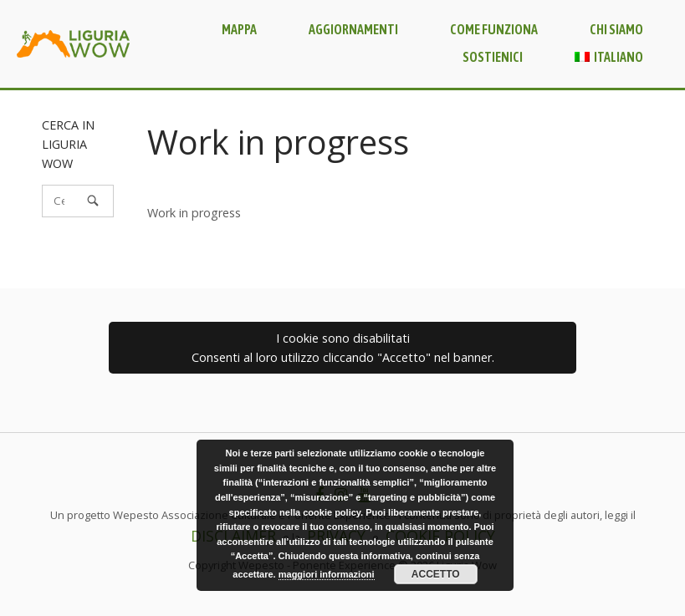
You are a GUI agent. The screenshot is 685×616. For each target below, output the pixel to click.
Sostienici (493, 57)
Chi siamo (616, 29)
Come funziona (494, 29)
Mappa (239, 29)
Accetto (436, 574)
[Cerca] (93, 201)
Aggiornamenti (353, 29)
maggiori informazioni (327, 574)
